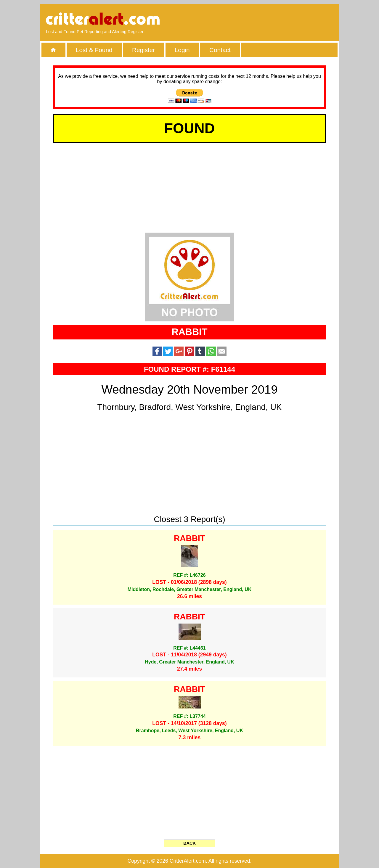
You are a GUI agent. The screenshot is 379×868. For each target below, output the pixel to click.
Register (143, 50)
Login (182, 50)
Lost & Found (94, 50)
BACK (189, 843)
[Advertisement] (265, 19)
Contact (220, 50)
